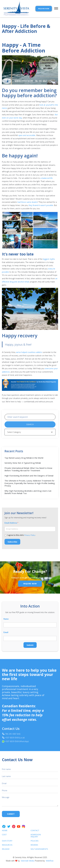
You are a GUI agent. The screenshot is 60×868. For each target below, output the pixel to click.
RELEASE (6, 849)
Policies (35, 841)
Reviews (34, 845)
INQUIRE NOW (44, 9)
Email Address (11, 526)
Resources (7, 845)
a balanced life (47, 178)
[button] (55, 9)
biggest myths (49, 259)
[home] (16, 9)
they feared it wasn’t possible (41, 205)
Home (5, 831)
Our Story (7, 841)
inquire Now (30, 584)
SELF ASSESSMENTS (37, 849)
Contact (35, 831)
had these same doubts (28, 202)
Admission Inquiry (36, 836)
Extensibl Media (28, 861)
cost (4, 835)
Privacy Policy (30, 538)
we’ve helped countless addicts (29, 352)
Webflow (50, 861)
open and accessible (27, 135)
